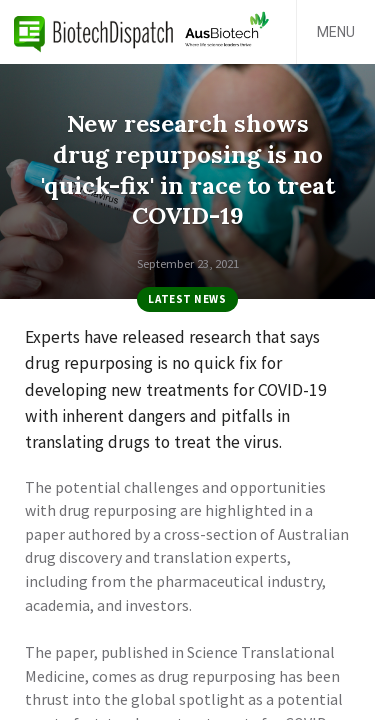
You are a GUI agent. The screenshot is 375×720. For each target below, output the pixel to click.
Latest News (187, 299)
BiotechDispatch (94, 32)
